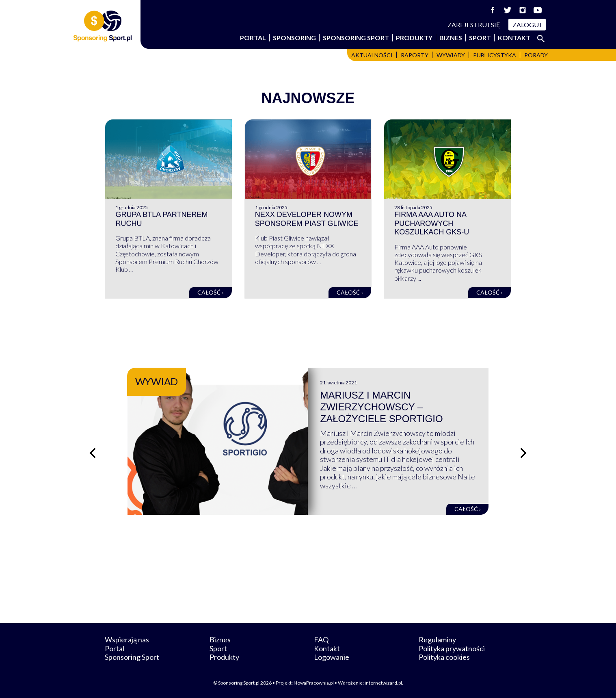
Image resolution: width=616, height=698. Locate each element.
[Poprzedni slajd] (93, 453)
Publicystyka (495, 55)
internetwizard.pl (383, 683)
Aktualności (372, 55)
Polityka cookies (444, 657)
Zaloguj (527, 25)
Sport (480, 38)
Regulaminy (437, 639)
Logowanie (332, 657)
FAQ (321, 639)
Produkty (414, 38)
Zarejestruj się (474, 25)
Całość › (211, 292)
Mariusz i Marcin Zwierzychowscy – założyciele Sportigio (381, 407)
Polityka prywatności (452, 648)
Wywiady (451, 55)
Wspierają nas (127, 639)
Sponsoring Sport (356, 38)
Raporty (415, 55)
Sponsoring (294, 38)
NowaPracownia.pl (314, 683)
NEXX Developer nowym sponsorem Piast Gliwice (307, 219)
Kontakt (514, 38)
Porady (536, 55)
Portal (253, 38)
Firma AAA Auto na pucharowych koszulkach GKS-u (432, 223)
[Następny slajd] (523, 453)
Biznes (451, 38)
